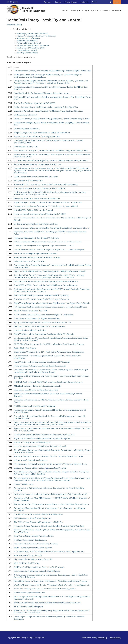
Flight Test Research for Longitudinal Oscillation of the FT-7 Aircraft (44, 334)
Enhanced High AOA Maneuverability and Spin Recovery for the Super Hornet (48, 242)
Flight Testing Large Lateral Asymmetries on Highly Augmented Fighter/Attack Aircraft (52, 303)
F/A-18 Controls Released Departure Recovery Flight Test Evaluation (44, 315)
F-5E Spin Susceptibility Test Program (30, 540)
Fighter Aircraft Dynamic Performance (31, 460)
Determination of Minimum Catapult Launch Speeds (37, 571)
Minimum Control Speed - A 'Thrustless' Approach (36, 390)
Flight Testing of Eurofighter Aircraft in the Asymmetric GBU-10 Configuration (48, 202)
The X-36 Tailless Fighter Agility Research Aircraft (36, 254)
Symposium (96, 10)
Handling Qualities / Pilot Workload (32, 33)
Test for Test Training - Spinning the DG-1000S (34, 103)
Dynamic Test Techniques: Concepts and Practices (36, 544)
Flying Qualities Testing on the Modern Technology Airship (40, 366)
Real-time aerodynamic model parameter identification (38, 164)
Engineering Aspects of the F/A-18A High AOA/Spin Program (40, 468)
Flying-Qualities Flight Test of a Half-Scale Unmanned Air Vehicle (42, 322)
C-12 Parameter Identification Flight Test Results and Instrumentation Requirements (51, 161)
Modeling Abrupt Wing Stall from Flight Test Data (36, 224)
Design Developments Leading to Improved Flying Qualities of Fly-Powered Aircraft (50, 494)
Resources (48, 2)
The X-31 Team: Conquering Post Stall (30, 311)
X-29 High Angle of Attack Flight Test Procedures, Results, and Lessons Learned (48, 382)
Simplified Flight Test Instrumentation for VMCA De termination (42, 133)
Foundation (116, 10)
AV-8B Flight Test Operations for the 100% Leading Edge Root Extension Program (49, 344)
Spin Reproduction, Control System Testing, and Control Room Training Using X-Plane (52, 119)
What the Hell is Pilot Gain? (26, 147)
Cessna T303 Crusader (24, 484)
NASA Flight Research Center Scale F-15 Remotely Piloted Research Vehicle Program (50, 581)
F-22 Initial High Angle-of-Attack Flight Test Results (36, 238)
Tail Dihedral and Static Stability (28, 181)
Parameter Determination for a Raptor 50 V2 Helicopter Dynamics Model (46, 206)
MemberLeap (102, 638)
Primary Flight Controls (27, 50)
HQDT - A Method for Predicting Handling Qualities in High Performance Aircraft (50, 271)
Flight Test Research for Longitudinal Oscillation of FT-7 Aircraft (42, 362)
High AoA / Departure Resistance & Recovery (36, 36)
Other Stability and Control (29, 43)
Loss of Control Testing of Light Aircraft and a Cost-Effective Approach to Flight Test (51, 150)
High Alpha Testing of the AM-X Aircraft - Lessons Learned (39, 326)
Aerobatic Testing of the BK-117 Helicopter (32, 442)
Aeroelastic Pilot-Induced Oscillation (30, 330)
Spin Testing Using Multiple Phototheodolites (34, 536)
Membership (75, 10)
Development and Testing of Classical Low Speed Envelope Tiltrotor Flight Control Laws (52, 71)
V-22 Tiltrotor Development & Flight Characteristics (37, 319)
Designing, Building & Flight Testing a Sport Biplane (37, 198)
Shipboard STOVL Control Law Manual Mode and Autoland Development (46, 185)
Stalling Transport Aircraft (25, 115)
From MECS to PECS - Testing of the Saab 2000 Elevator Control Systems (46, 285)
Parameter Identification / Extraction (33, 45)
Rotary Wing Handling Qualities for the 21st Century (37, 257)
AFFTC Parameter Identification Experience (33, 518)
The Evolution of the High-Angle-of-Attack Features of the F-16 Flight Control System (51, 504)
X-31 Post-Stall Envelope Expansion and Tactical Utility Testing (41, 295)
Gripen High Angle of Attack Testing (30, 261)
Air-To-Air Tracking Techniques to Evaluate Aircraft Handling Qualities (45, 589)
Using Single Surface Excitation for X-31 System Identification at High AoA (46, 281)
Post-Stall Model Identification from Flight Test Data (37, 137)
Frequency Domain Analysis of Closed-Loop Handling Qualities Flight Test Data (49, 526)
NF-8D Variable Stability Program (28, 607)
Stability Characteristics (27, 53)
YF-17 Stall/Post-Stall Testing (26, 563)
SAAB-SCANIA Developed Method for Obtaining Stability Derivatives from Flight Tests (52, 585)
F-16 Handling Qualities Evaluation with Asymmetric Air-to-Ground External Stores (50, 307)
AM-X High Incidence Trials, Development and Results (38, 386)
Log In (117, 2)
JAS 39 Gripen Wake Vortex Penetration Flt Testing (36, 177)
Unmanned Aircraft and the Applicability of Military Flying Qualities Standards (48, 111)
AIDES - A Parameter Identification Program (33, 548)
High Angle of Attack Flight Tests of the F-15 (33, 559)
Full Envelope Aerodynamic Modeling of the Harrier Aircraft (40, 446)
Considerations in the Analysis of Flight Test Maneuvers (38, 514)
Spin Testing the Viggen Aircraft (28, 555)
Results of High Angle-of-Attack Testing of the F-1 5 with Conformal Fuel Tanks (48, 456)
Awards (106, 10)
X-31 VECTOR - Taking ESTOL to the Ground (33, 210)
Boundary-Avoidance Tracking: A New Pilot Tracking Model (40, 188)
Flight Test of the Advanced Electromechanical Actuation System (42, 439)
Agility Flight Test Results (25, 348)
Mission (65, 10)
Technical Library (15, 25)
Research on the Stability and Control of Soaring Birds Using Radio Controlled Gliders (51, 228)
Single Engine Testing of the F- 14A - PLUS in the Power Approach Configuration (49, 352)
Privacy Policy (116, 638)
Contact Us (84, 2)
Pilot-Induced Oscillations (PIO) (31, 48)
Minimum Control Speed (28, 41)
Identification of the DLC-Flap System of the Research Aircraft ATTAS (44, 435)
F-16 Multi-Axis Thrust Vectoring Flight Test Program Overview (41, 299)
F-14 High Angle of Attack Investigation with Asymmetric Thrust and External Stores (50, 464)
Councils (58, 2)
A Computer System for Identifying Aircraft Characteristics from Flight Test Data (49, 552)
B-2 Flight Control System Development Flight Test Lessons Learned (44, 246)
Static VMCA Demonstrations (27, 129)
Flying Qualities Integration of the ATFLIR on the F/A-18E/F (40, 214)
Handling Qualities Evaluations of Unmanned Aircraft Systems (41, 93)
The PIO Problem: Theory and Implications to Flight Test (39, 522)
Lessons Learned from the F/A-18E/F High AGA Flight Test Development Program (49, 250)
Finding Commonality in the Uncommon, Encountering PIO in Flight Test (46, 107)
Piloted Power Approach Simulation (29, 593)
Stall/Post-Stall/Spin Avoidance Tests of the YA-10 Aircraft (39, 567)
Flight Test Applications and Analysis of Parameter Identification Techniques (47, 603)
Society (85, 10)
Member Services (71, 2)
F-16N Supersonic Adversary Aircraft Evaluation (35, 406)
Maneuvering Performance (29, 38)
